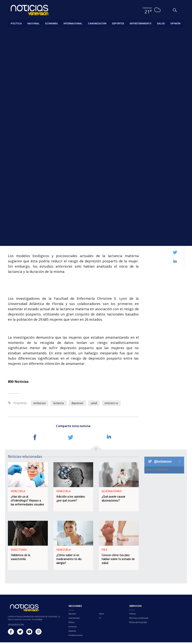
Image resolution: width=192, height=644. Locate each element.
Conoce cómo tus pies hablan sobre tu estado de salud (118, 561)
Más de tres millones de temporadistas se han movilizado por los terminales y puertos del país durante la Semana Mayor (166, 203)
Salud (11, 32)
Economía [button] (51, 23)
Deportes (72, 633)
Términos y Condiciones (139, 620)
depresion (77, 405)
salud (94, 405)
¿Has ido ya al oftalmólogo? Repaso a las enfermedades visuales (27, 502)
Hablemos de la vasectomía (20, 559)
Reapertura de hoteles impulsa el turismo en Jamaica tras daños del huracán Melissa (166, 121)
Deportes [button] (118, 23)
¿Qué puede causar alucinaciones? (113, 500)
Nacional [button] (33, 23)
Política (71, 624)
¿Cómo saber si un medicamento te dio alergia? (69, 561)
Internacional (74, 620)
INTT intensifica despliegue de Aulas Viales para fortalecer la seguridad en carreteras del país (166, 172)
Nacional (72, 615)
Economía (72, 628)
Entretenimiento (75, 637)
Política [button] (16, 23)
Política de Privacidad (138, 624)
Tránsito (132, 615)
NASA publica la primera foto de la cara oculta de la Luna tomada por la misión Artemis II (165, 146)
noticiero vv (111, 405)
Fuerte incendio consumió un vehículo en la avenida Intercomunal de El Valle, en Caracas (167, 97)
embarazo (40, 405)
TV (100, 620)
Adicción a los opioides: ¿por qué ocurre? (71, 500)
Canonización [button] (97, 23)
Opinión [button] (175, 23)
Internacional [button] (73, 23)
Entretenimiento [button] (141, 23)
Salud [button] (161, 23)
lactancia (59, 405)
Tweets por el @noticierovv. (157, 471)
